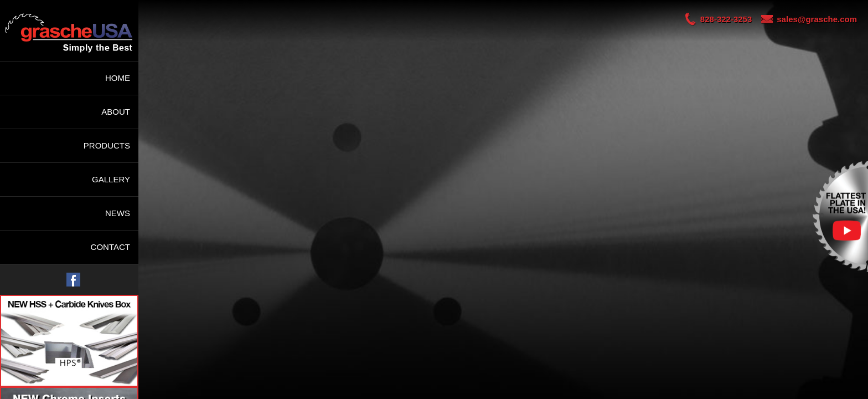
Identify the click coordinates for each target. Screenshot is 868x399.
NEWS (118, 213)
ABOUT (116, 112)
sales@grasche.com (804, 19)
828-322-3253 (714, 19)
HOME (118, 78)
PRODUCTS (107, 145)
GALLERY (111, 179)
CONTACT (110, 247)
